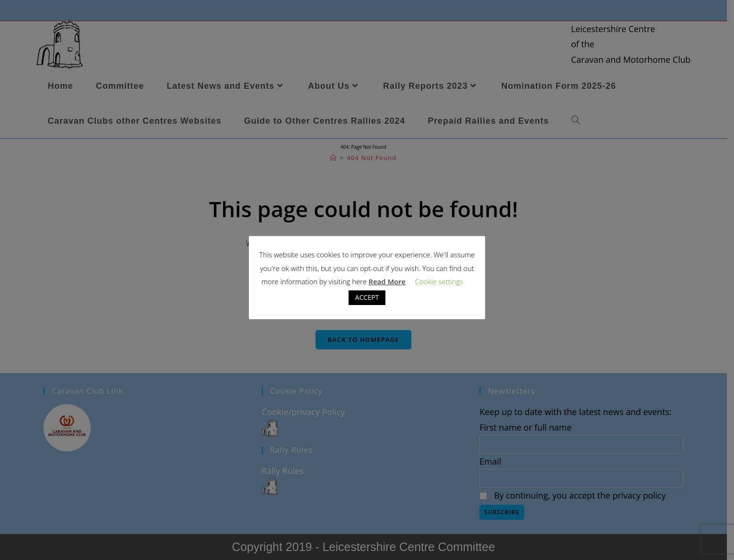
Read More (387, 281)
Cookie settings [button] (439, 281)
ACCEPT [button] (367, 297)
